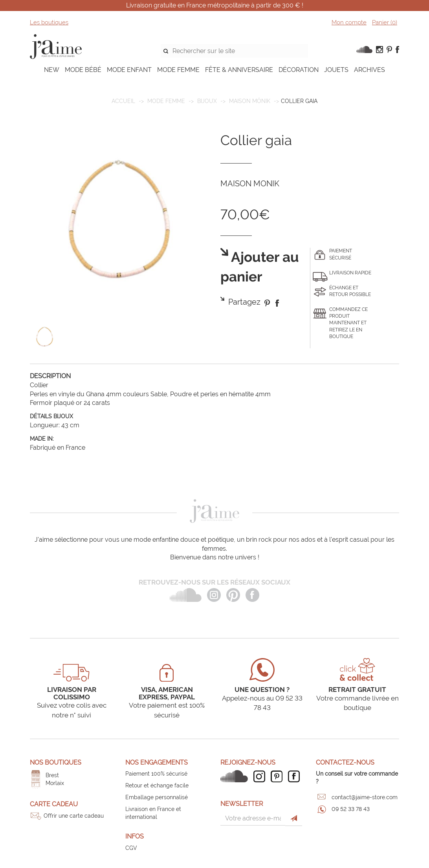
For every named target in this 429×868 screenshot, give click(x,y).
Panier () (385, 22)
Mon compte (349, 22)
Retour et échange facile (157, 785)
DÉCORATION (299, 70)
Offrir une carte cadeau (74, 816)
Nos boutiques (56, 762)
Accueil (123, 101)
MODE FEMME (178, 70)
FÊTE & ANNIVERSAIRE (239, 70)
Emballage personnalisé (157, 797)
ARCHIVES (369, 70)
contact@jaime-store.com (365, 797)
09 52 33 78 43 (351, 809)
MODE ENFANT (129, 70)
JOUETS (336, 70)
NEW (52, 70)
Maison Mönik (250, 101)
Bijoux (207, 101)
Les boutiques (49, 22)
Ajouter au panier (260, 267)
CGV (131, 848)
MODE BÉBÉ (83, 70)
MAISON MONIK (250, 184)
